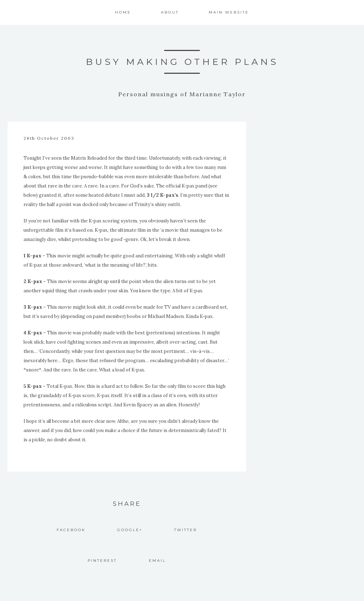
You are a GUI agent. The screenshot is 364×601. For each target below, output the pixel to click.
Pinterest (102, 561)
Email (157, 561)
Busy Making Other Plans (182, 62)
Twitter (186, 530)
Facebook (71, 530)
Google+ (130, 530)
